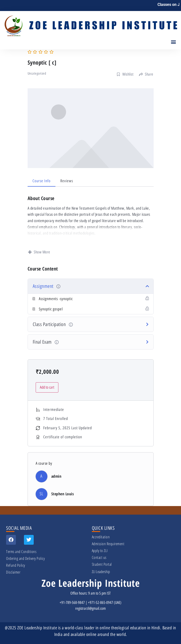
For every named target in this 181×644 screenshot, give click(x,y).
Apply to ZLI (100, 551)
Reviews (67, 181)
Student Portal (102, 564)
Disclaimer (13, 572)
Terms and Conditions (21, 552)
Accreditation (101, 537)
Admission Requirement (108, 544)
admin (56, 476)
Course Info (42, 181)
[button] (173, 42)
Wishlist (125, 74)
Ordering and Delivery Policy (25, 558)
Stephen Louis (63, 494)
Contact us (99, 557)
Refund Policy (16, 565)
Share (146, 74)
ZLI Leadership (101, 572)
